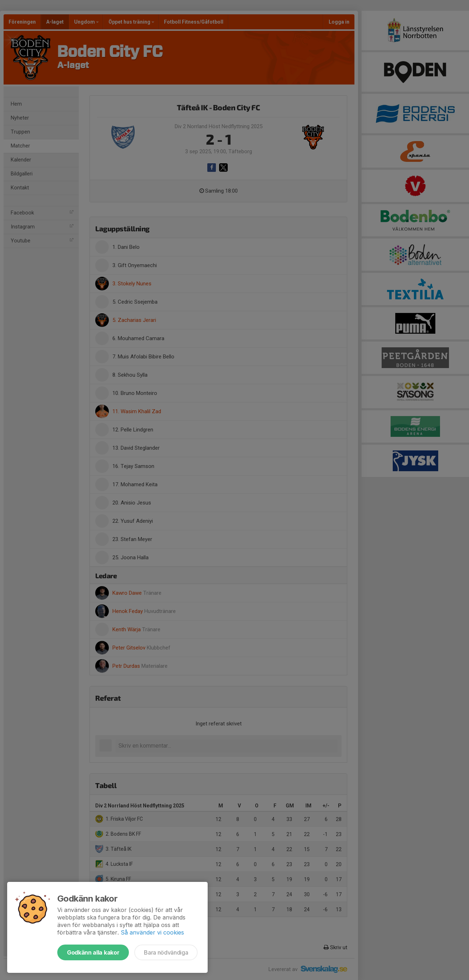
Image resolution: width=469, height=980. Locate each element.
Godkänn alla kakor (93, 952)
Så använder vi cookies (152, 932)
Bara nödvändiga (166, 952)
